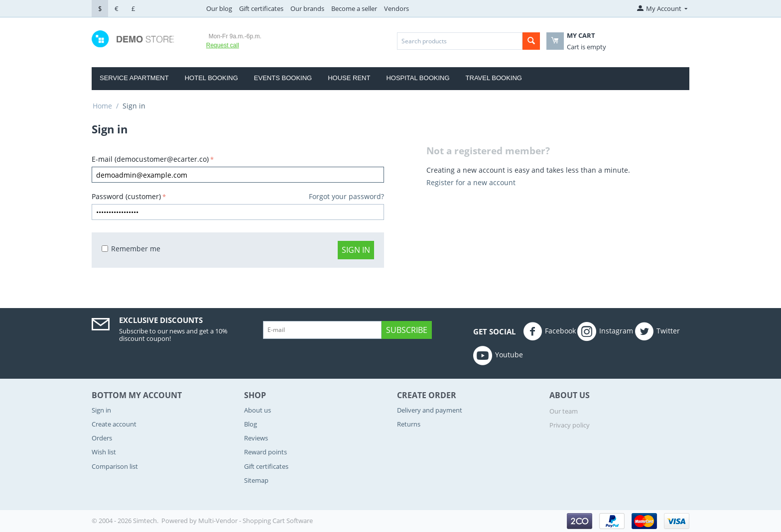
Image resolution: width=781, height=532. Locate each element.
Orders (102, 438)
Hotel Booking (211, 78)
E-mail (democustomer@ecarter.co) (150, 159)
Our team (564, 411)
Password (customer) (126, 196)
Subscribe (407, 330)
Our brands (307, 8)
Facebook (549, 331)
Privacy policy (570, 425)
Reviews (256, 438)
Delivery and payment (430, 410)
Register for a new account (471, 182)
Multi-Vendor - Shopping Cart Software (256, 521)
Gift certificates (261, 8)
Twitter (657, 331)
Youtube (498, 355)
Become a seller (354, 8)
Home (102, 106)
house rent (349, 78)
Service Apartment (134, 78)
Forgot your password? (346, 196)
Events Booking (283, 78)
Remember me (131, 249)
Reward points (265, 452)
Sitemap (256, 480)
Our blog (219, 8)
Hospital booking (418, 78)
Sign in (356, 250)
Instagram (605, 331)
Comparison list (115, 466)
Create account (114, 424)
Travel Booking (494, 78)
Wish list (104, 452)
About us (258, 410)
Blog (251, 424)
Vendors (396, 8)
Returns (409, 424)
